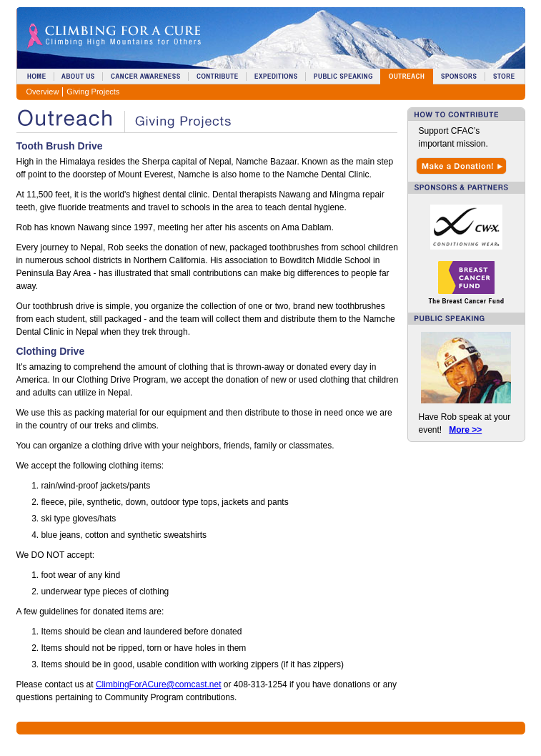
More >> (465, 430)
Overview (43, 92)
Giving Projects (93, 92)
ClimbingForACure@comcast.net (159, 684)
